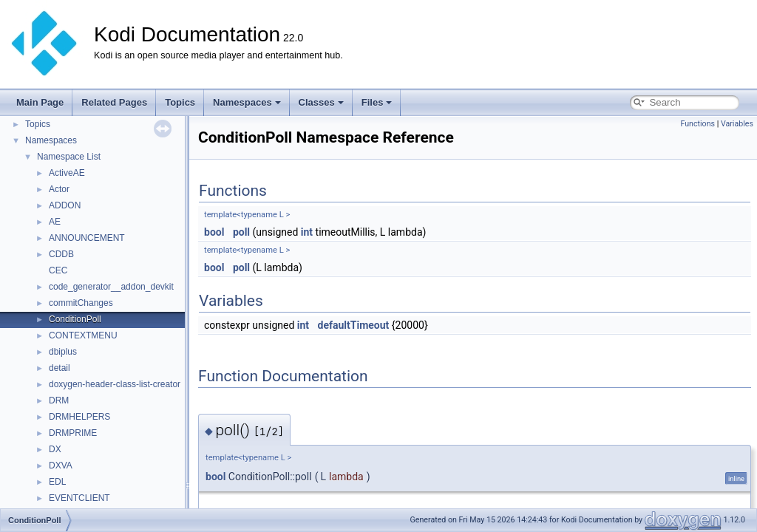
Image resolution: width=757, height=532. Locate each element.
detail (60, 368)
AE (55, 222)
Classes (321, 102)
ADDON (65, 205)
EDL (57, 482)
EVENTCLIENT (79, 498)
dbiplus (63, 352)
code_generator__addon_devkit (111, 287)
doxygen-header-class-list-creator (115, 384)
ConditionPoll (75, 319)
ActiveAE (67, 173)
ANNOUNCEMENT (87, 238)
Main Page (40, 102)
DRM (59, 400)
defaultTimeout (354, 325)
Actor (59, 189)
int (307, 232)
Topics (180, 102)
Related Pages (114, 102)
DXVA (61, 465)
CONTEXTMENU (83, 335)
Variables (737, 124)
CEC (58, 270)
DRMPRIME (73, 433)
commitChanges (81, 303)
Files (377, 102)
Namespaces (247, 102)
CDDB (61, 254)
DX (55, 449)
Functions (697, 124)
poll (241, 232)
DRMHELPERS (79, 417)
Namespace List (69, 157)
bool (214, 232)
